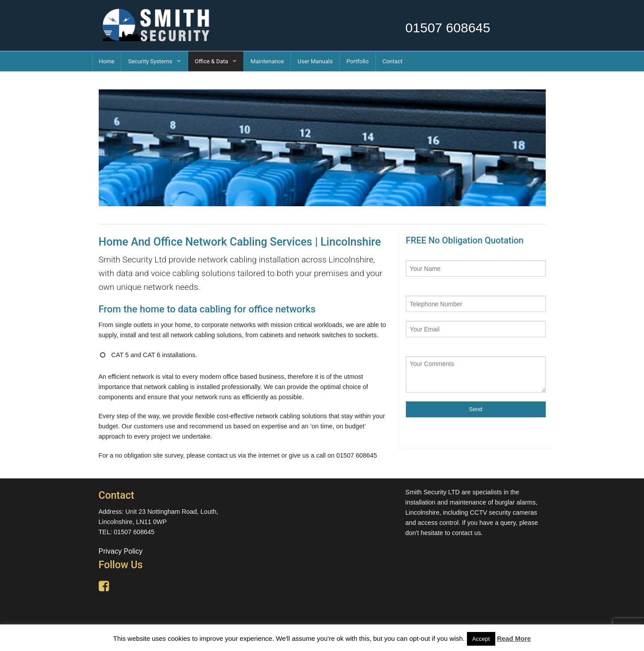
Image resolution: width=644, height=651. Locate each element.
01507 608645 (448, 28)
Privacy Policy (121, 551)
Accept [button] (481, 639)
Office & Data (211, 61)
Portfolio (358, 61)
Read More (514, 638)
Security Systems (150, 61)
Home (107, 61)
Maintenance (267, 61)
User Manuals (315, 61)
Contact (392, 61)
